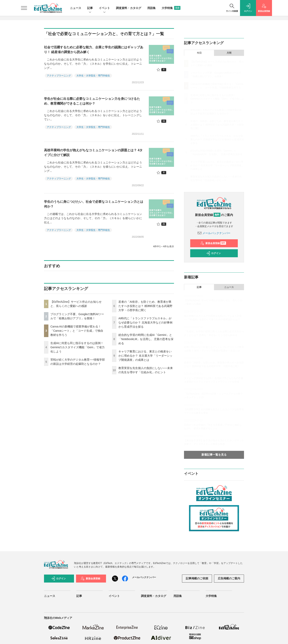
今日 (199, 53)
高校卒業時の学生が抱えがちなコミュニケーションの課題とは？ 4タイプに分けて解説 (93, 153)
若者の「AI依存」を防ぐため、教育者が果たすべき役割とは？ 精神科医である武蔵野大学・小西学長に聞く (145, 306)
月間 (229, 53)
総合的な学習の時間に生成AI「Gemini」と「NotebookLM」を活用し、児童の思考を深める (146, 339)
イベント (104, 8)
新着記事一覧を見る (214, 455)
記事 (90, 8)
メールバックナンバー (214, 233)
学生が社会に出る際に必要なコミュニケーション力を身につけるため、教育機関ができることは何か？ (92, 101)
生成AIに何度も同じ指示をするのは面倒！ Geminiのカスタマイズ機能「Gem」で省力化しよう (77, 347)
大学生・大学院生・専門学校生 (93, 76)
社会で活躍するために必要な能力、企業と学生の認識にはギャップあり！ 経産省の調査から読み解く (94, 50)
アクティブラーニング (59, 76)
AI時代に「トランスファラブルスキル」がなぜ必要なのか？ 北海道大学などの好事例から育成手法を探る (145, 322)
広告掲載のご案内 (229, 578)
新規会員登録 (213, 243)
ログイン (213, 253)
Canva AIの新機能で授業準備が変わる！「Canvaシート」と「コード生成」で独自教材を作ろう (77, 331)
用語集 (151, 8)
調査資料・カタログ (129, 8)
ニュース (76, 8)
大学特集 (171, 8)
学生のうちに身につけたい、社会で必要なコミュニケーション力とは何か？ (94, 204)
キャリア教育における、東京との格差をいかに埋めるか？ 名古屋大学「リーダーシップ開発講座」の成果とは (145, 356)
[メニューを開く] (24, 8)
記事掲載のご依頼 (197, 578)
